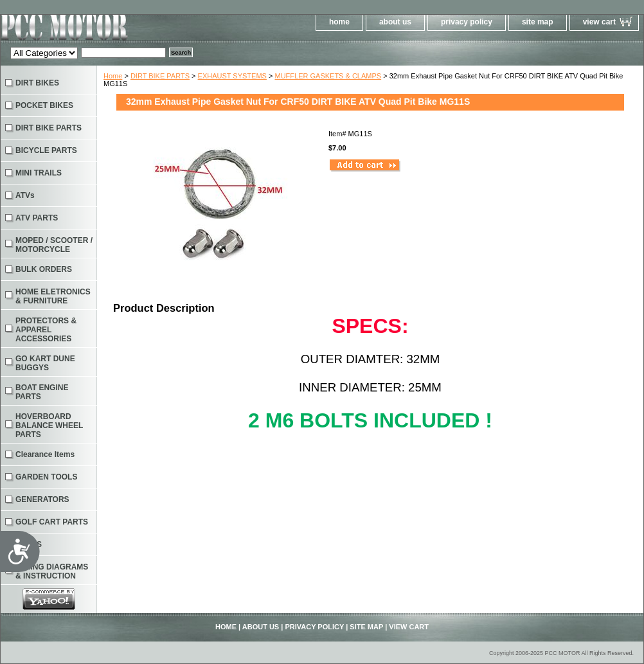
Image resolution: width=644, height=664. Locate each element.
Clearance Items (45, 454)
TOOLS (29, 544)
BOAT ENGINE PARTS (42, 392)
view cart (599, 22)
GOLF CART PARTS (52, 522)
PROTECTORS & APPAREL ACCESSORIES (46, 330)
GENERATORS (42, 499)
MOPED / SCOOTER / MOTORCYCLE (54, 245)
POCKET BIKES (44, 105)
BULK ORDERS (44, 269)
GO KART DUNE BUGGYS (45, 363)
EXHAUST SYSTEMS (232, 76)
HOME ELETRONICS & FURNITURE (53, 296)
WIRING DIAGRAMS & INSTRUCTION (52, 571)
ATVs (25, 195)
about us (395, 22)
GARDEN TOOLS (46, 477)
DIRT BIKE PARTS (160, 76)
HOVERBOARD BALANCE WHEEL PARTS (49, 426)
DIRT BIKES (37, 83)
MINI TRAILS (39, 173)
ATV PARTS (37, 218)
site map (538, 22)
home (339, 22)
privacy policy (467, 22)
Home (113, 76)
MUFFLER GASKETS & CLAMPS (328, 76)
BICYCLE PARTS (46, 150)
